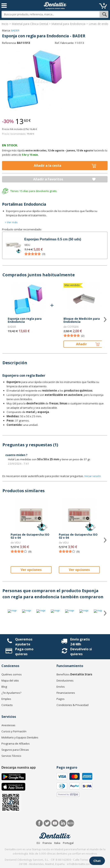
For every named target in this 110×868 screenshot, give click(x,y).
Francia (47, 843)
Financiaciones (66, 693)
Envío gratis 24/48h (80, 642)
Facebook (39, 823)
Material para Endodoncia (68, 24)
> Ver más (11, 222)
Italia (57, 843)
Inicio (5, 24)
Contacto (7, 705)
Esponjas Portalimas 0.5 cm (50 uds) (53, 239)
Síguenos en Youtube (55, 823)
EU (38, 843)
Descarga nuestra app (19, 768)
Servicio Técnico (11, 756)
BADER (15, 30)
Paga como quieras (24, 652)
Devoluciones (65, 680)
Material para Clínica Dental (30, 24)
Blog (4, 687)
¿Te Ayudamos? (11, 693)
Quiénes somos (12, 674)
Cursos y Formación (14, 731)
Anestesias (8, 725)
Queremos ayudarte (24, 642)
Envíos (61, 687)
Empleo (6, 699)
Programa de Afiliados (16, 744)
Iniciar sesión (93, 476)
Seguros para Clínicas (15, 750)
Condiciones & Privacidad (73, 705)
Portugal (68, 843)
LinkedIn (63, 823)
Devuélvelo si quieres (81, 652)
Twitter (47, 823)
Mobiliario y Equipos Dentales (20, 737)
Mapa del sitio (10, 680)
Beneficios (74, 674)
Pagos (61, 699)
